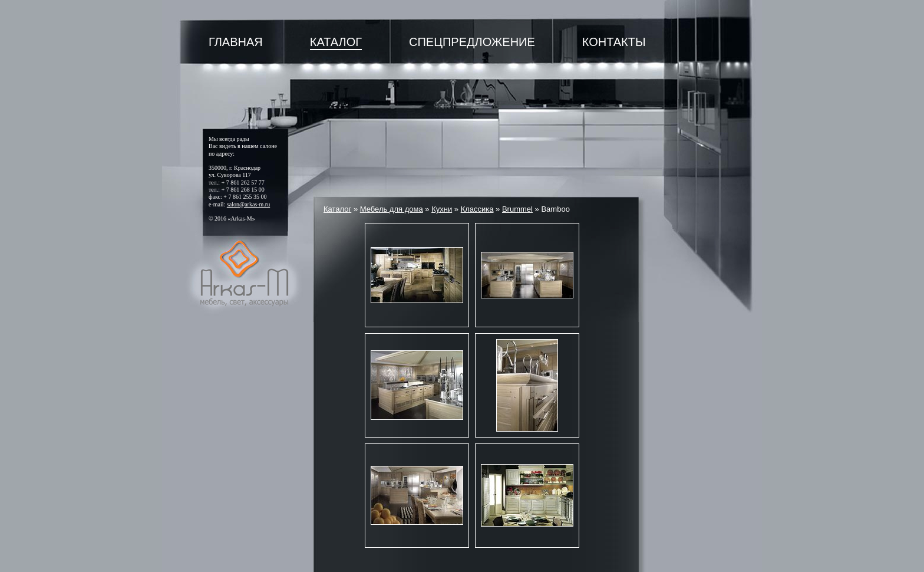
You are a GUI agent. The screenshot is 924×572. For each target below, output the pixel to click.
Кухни (442, 209)
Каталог (336, 42)
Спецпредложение (472, 42)
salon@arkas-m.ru (248, 204)
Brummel (517, 209)
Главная (236, 42)
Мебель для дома (392, 209)
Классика (477, 209)
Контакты (614, 42)
